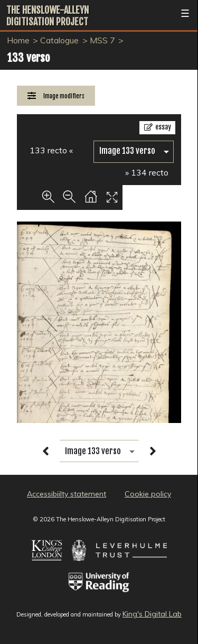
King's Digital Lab (152, 614)
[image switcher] (134, 151)
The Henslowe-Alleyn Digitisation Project (48, 16)
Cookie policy (148, 494)
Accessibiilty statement (67, 494)
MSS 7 (102, 40)
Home (18, 40)
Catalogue (59, 40)
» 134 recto (147, 172)
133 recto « (51, 150)
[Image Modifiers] (56, 96)
